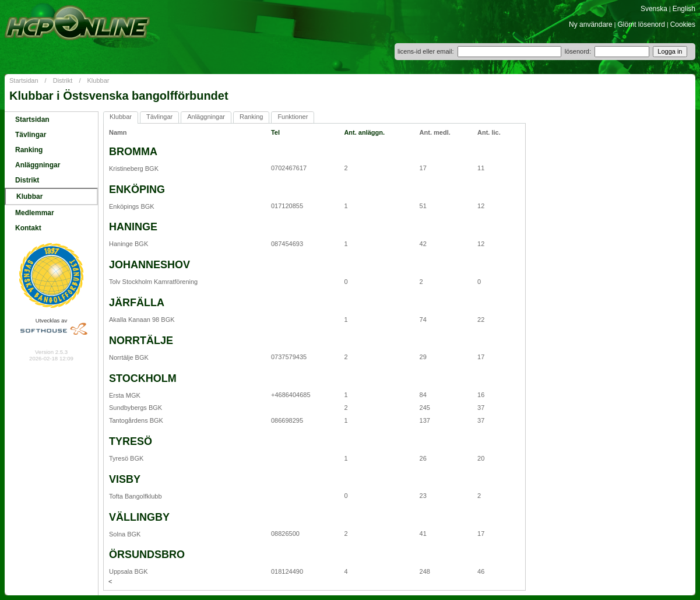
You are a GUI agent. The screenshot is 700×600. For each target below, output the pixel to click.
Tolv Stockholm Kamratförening (153, 282)
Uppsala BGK (129, 571)
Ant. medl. (435, 132)
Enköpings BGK (132, 206)
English (684, 9)
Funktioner (293, 117)
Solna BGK (125, 534)
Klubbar (99, 80)
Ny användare (591, 24)
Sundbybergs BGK (136, 408)
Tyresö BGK (126, 458)
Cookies (683, 24)
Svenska (654, 9)
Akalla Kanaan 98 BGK (142, 320)
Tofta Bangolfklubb (136, 496)
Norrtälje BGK (129, 357)
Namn (118, 132)
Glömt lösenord (641, 24)
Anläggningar (38, 165)
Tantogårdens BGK (136, 420)
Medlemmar (35, 213)
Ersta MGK (125, 395)
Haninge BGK (129, 244)
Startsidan (24, 80)
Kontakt (28, 228)
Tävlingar (31, 135)
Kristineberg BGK (134, 169)
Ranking (29, 150)
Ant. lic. (489, 132)
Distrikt (63, 80)
